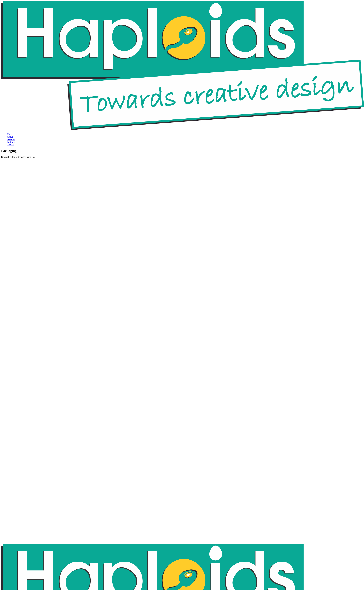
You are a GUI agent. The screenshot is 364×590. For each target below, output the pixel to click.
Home (10, 134)
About (10, 137)
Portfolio (11, 142)
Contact (11, 145)
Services (11, 139)
